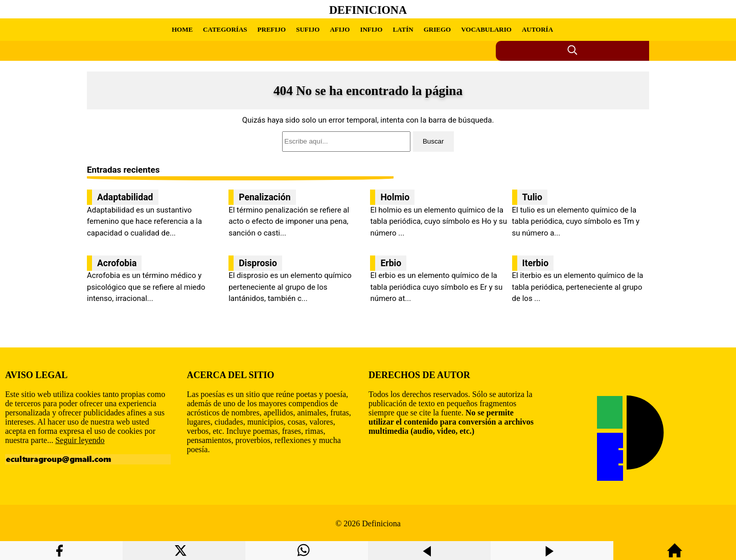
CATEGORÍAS (225, 29)
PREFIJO (272, 29)
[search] (368, 142)
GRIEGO (437, 29)
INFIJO (371, 29)
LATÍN (403, 29)
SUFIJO (308, 29)
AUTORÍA (537, 29)
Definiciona (368, 10)
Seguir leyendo (80, 440)
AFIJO (340, 29)
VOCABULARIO (486, 29)
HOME (182, 29)
